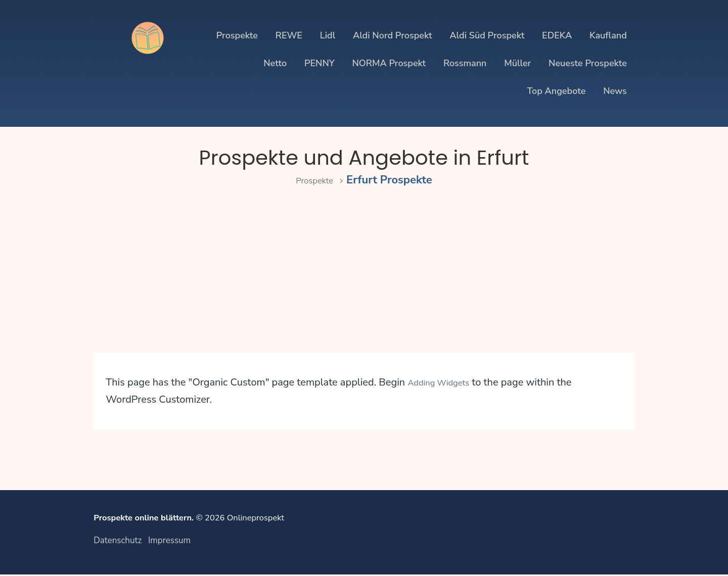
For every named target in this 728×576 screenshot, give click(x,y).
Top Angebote (556, 91)
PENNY (320, 63)
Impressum (170, 541)
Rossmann (465, 63)
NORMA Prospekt (389, 63)
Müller (517, 63)
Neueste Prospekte (588, 63)
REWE (289, 35)
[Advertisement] (364, 282)
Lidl (328, 35)
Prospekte (237, 35)
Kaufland (608, 35)
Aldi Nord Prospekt (393, 35)
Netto (275, 63)
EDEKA (557, 35)
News (615, 91)
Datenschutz (118, 541)
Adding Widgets (445, 382)
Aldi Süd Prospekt (487, 35)
